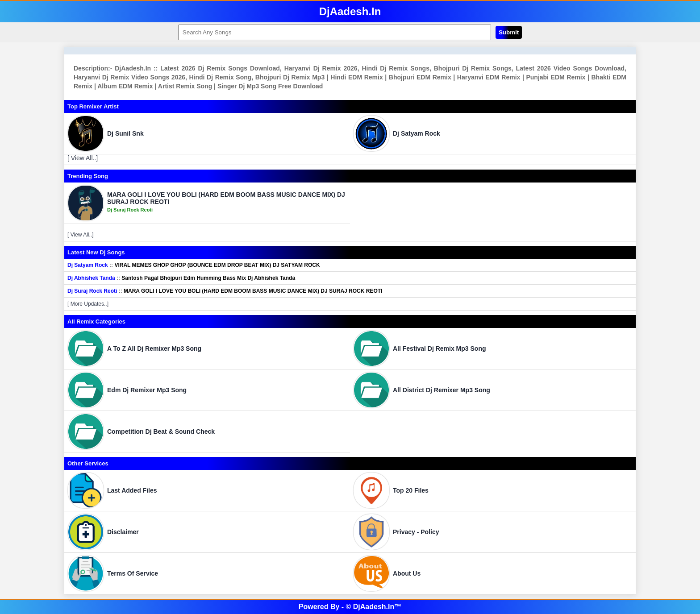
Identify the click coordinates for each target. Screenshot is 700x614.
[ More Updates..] (88, 304)
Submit (509, 32)
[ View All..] (83, 158)
